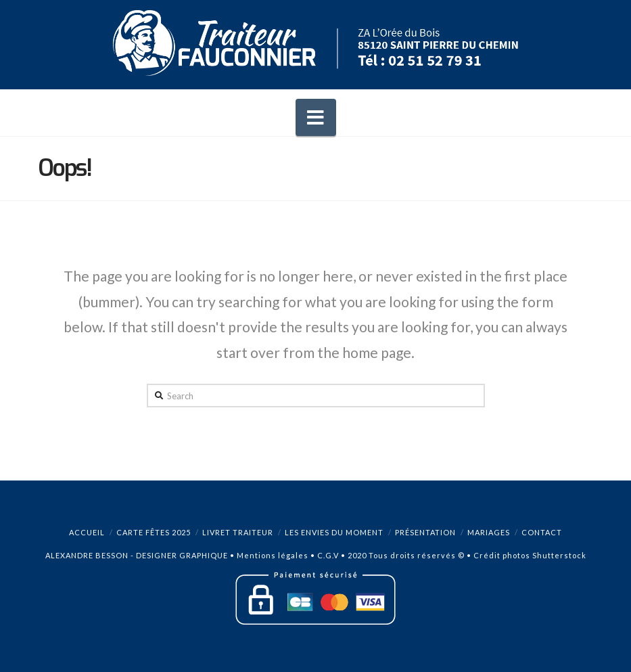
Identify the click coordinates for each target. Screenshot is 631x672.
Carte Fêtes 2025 (154, 532)
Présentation (425, 532)
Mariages (489, 532)
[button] (316, 117)
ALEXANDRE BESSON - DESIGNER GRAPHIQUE (137, 555)
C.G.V (328, 555)
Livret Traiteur (238, 532)
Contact (542, 532)
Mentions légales (273, 555)
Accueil (87, 532)
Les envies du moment (334, 532)
